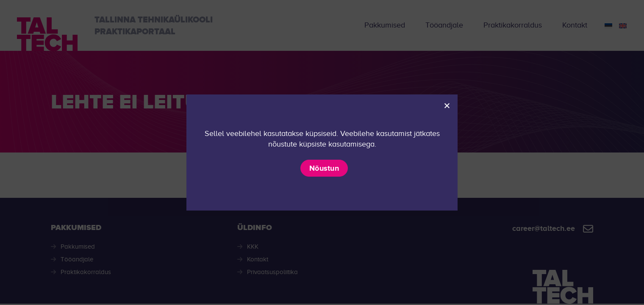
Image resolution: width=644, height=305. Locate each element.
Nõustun (324, 168)
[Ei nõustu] (447, 105)
